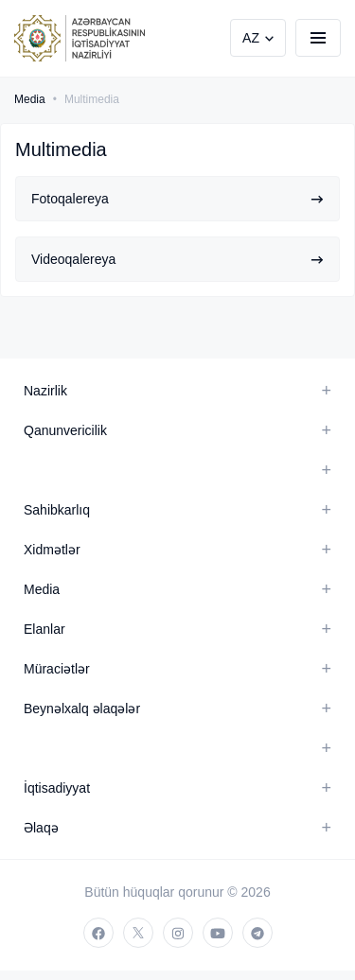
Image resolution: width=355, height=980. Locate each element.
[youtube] (218, 933)
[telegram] (257, 933)
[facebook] (98, 933)
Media (30, 99)
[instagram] (178, 933)
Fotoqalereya (177, 199)
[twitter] (138, 933)
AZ (251, 38)
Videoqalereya (177, 259)
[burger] (318, 38)
